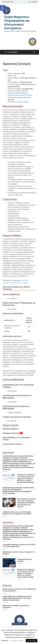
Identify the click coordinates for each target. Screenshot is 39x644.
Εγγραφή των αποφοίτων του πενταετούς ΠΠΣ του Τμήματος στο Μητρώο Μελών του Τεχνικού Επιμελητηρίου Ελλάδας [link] (26, 478)
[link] (3, 8)
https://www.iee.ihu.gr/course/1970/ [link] (20, 95)
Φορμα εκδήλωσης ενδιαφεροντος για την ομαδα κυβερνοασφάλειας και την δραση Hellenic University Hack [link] (17, 598)
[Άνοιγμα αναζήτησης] (34, 52)
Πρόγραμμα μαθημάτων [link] (11, 429)
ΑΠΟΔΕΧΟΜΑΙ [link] (32, 641)
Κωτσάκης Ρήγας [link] (22, 102)
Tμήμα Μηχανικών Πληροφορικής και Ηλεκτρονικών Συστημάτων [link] (17, 22)
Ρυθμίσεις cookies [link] (17, 641)
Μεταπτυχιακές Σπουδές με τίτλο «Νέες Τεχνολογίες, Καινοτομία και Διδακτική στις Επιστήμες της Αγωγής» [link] (27, 503)
